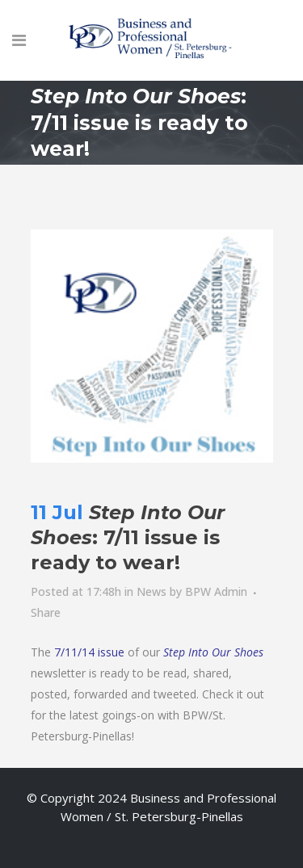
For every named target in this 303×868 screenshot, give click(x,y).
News (151, 591)
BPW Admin (216, 591)
